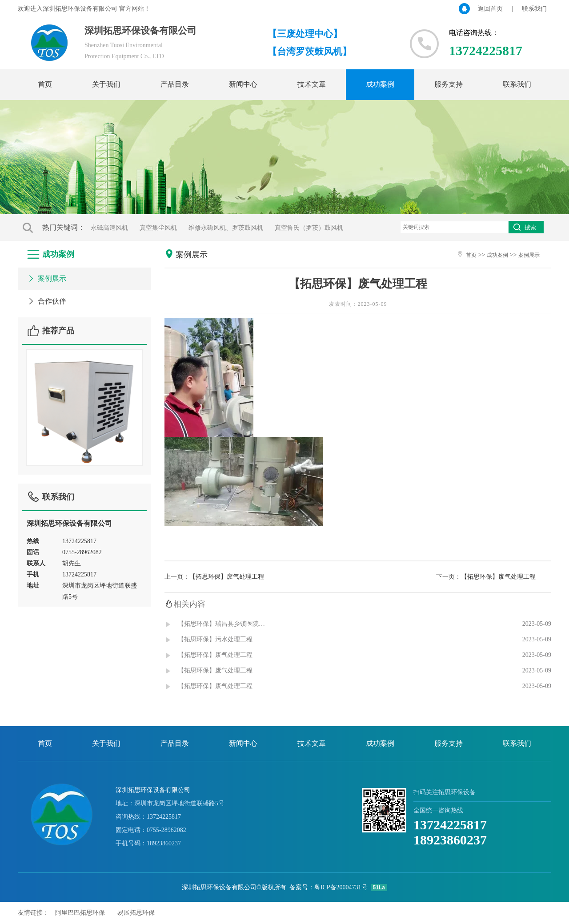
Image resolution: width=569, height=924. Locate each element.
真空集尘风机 (158, 228)
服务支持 (449, 84)
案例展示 (46, 278)
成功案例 (380, 84)
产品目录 (175, 84)
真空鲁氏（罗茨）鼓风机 (309, 228)
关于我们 (106, 84)
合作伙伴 (46, 301)
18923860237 (450, 840)
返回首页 (490, 9)
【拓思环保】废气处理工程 (227, 577)
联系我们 (534, 9)
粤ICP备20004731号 (341, 887)
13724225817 (450, 825)
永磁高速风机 (109, 228)
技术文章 (312, 84)
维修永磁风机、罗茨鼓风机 (226, 228)
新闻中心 (243, 84)
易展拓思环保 (136, 913)
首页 (45, 84)
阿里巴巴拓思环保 (80, 913)
